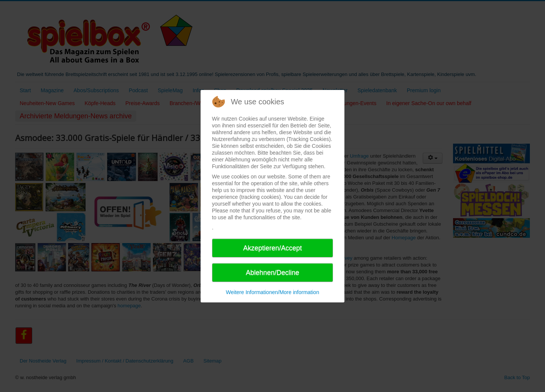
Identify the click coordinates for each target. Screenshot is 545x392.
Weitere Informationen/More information (272, 292)
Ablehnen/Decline (272, 273)
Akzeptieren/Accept (272, 248)
